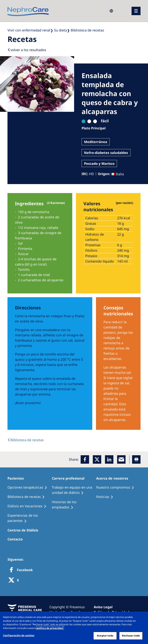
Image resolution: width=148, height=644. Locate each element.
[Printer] (136, 459)
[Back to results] (27, 50)
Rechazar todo (131, 636)
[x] (97, 459)
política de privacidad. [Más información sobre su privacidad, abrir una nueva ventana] (50, 628)
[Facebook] (85, 459)
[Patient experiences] (30, 518)
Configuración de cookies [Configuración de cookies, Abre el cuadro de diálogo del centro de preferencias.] (19, 635)
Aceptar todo (105, 636)
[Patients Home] (17, 478)
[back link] (26, 440)
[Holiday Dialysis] (29, 506)
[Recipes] (28, 497)
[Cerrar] (142, 618)
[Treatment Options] (29, 487)
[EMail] (121, 459)
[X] (15, 580)
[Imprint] (105, 607)
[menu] (136, 11)
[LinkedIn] (109, 459)
